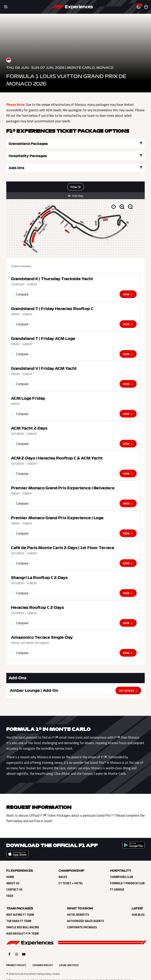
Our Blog (138, 903)
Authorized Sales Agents (86, 909)
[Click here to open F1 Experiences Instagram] (17, 942)
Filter (76, 175)
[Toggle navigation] (6, 7)
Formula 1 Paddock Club (127, 871)
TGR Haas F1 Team (19, 909)
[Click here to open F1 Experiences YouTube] (24, 942)
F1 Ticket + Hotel (71, 871)
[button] (140, 7)
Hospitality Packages (111, 143)
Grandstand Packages (40, 143)
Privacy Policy (16, 953)
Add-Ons (40, 156)
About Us (13, 871)
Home (10, 865)
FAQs (10, 884)
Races (63, 865)
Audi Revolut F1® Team (23, 922)
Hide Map (76, 184)
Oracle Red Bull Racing (23, 915)
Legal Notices (69, 953)
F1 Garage (117, 878)
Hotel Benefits (78, 903)
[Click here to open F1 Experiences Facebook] (9, 942)
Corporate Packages (82, 915)
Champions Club (122, 865)
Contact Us (14, 878)
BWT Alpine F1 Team (20, 903)
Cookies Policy (43, 953)
